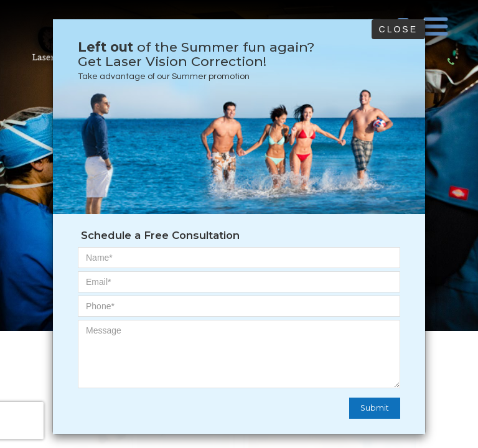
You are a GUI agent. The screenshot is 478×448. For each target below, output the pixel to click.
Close (398, 29)
